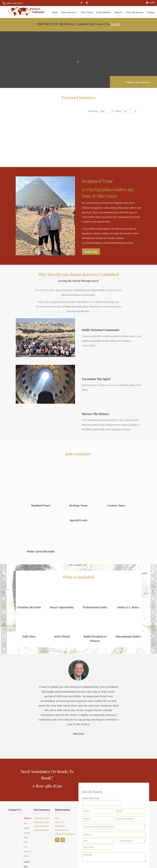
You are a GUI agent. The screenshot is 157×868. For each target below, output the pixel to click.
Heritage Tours (78, 505)
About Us (119, 12)
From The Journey (135, 12)
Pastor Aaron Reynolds (41, 551)
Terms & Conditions (65, 834)
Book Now (91, 252)
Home (56, 12)
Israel (115, 24)
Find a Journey (69, 12)
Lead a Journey (104, 12)
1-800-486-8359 (14, 3)
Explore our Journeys (138, 82)
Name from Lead (90, 798)
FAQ (57, 818)
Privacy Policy (62, 830)
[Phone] (97, 819)
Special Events (78, 520)
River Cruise (88, 12)
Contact (151, 12)
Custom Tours (116, 505)
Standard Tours (41, 505)
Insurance (60, 826)
